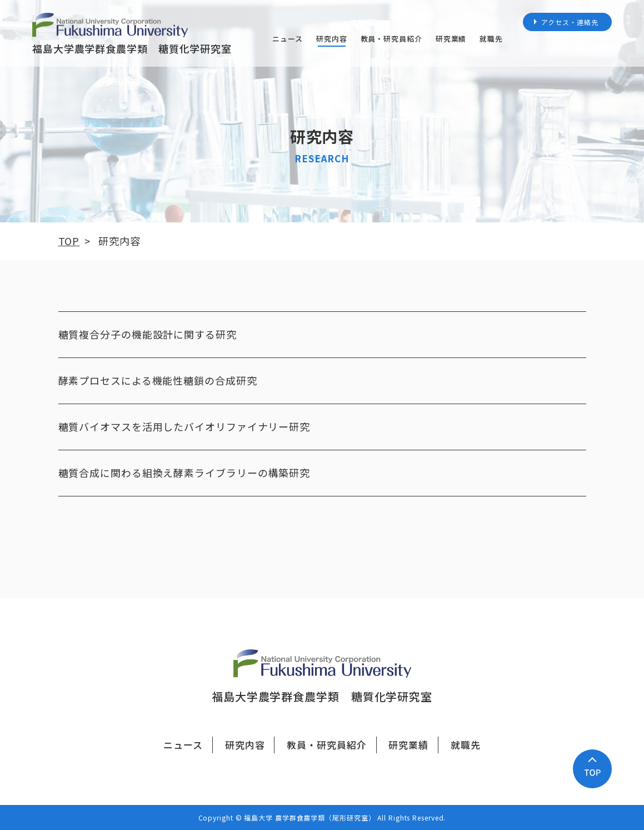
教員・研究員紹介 (391, 39)
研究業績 (451, 39)
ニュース (288, 39)
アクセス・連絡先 (570, 22)
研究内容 (332, 39)
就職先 (491, 39)
